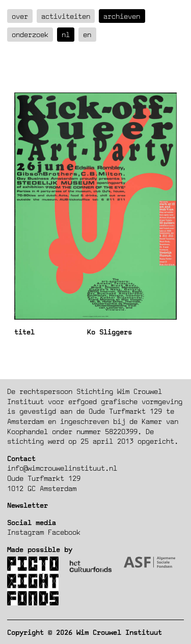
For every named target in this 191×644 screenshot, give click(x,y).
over (20, 16)
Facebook (64, 532)
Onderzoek (30, 34)
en (87, 34)
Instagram (25, 532)
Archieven (122, 16)
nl (66, 34)
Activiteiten (66, 16)
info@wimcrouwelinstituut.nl (62, 468)
